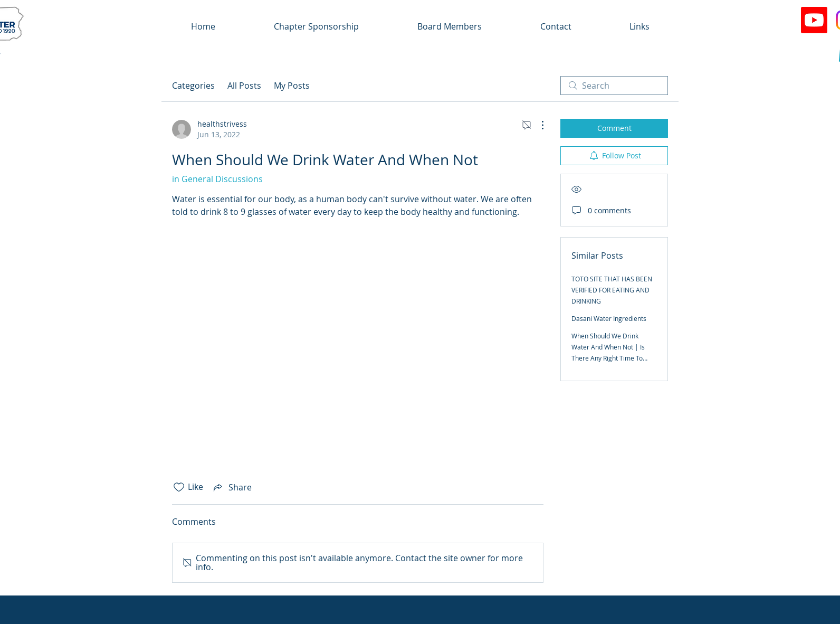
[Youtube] (814, 20)
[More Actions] (537, 125)
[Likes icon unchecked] (179, 487)
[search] (614, 86)
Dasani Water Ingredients (609, 318)
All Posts (244, 86)
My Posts (292, 86)
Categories (193, 86)
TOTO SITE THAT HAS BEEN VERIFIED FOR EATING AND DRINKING (612, 290)
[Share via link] (232, 487)
